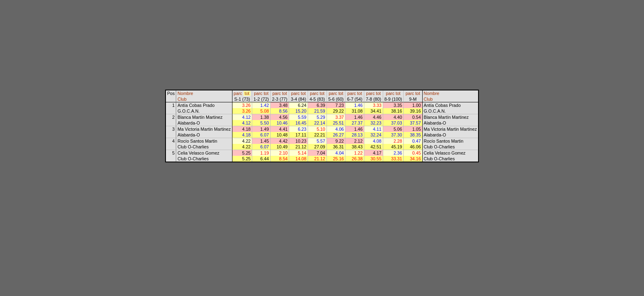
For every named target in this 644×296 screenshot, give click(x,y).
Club (182, 99)
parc (238, 93)
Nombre (185, 93)
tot (247, 93)
